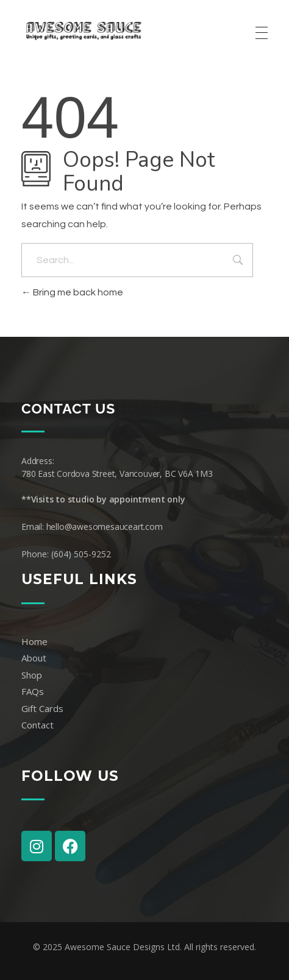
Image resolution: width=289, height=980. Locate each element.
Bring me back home (72, 292)
